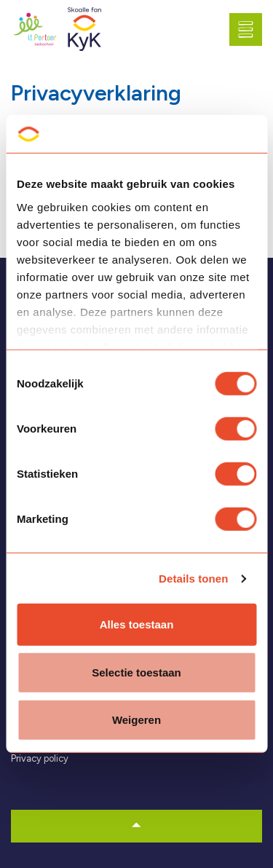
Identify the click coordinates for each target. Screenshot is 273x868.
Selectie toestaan (136, 672)
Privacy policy (40, 758)
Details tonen (193, 579)
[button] (136, 826)
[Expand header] (251, 29)
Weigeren (136, 720)
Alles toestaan (137, 624)
